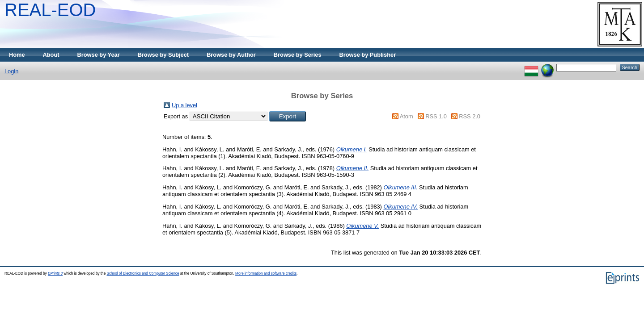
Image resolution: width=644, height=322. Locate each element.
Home (17, 55)
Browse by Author (231, 55)
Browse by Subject (163, 55)
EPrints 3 (55, 274)
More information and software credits (266, 274)
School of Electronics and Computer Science (143, 274)
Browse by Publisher (368, 55)
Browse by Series (298, 55)
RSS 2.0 (470, 116)
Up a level (184, 105)
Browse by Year (99, 55)
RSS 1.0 (436, 116)
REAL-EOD (50, 10)
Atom (407, 116)
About (51, 55)
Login (11, 71)
